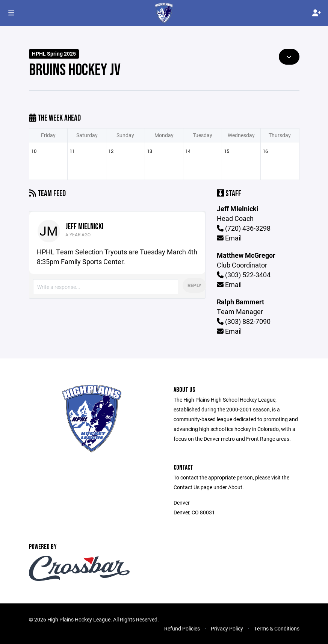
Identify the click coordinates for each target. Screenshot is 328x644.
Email (229, 238)
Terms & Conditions (277, 628)
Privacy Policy (227, 628)
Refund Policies (182, 628)
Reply (194, 285)
